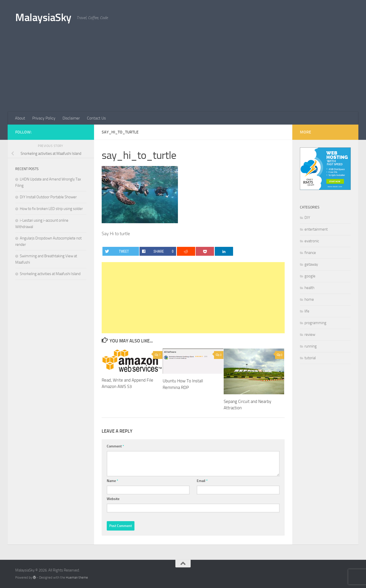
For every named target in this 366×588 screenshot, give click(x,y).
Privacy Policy (44, 118)
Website (113, 499)
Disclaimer (71, 118)
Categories (310, 207)
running (311, 346)
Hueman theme (77, 577)
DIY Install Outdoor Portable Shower (48, 197)
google (310, 276)
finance (310, 253)
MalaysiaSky (43, 18)
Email (202, 481)
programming (315, 323)
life (307, 311)
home (309, 299)
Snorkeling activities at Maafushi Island (50, 274)
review (310, 335)
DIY (307, 218)
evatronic (312, 241)
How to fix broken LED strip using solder (51, 209)
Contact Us (96, 118)
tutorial (310, 358)
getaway (311, 264)
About (20, 118)
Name (112, 481)
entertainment (316, 229)
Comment (115, 446)
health (309, 288)
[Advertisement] (183, 74)
